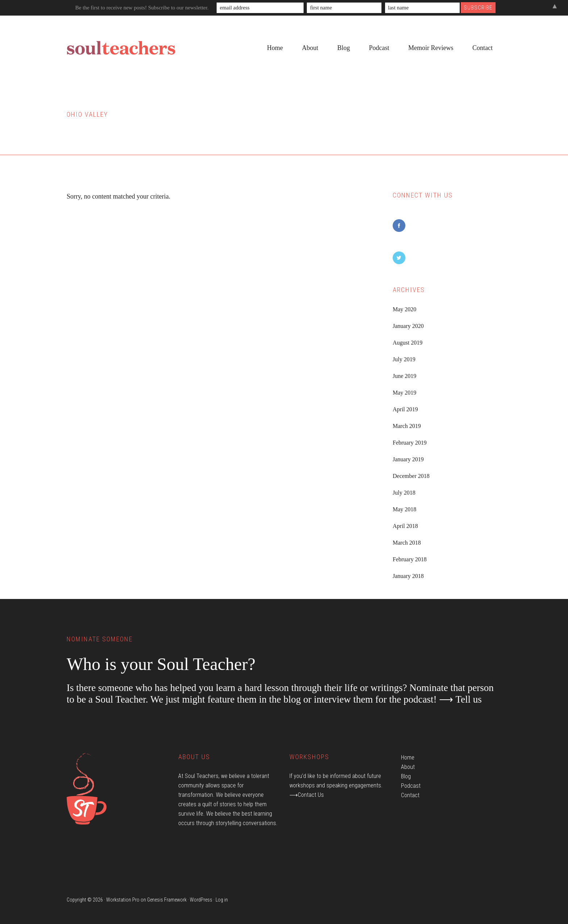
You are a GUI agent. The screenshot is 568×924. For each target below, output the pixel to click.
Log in (222, 900)
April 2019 (405, 409)
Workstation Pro (123, 900)
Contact (410, 795)
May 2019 (404, 393)
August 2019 (408, 343)
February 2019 (410, 443)
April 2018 (405, 526)
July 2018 (404, 493)
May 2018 (404, 509)
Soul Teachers (121, 48)
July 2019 (404, 359)
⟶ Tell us (460, 699)
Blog (406, 776)
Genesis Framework (167, 900)
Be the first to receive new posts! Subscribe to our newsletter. (142, 8)
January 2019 (408, 459)
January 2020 (408, 326)
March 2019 (407, 426)
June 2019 (404, 376)
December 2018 (411, 476)
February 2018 (410, 559)
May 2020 (404, 309)
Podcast (411, 786)
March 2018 (407, 543)
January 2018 (408, 576)
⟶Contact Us (307, 795)
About (408, 767)
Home (408, 757)
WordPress (201, 900)
